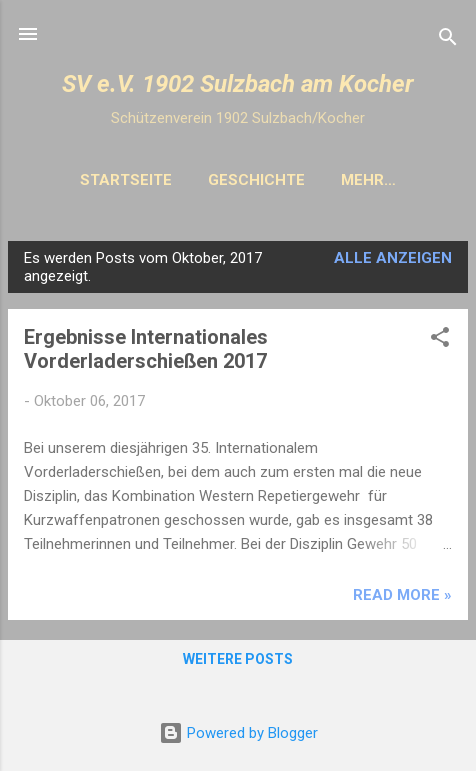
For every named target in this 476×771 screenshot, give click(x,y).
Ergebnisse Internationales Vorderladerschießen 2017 (146, 349)
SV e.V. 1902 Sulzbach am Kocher (238, 84)
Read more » (402, 595)
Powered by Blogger (238, 733)
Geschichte (256, 180)
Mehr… (368, 180)
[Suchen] (448, 40)
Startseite (126, 180)
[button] (440, 340)
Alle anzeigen (393, 258)
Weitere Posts (238, 659)
